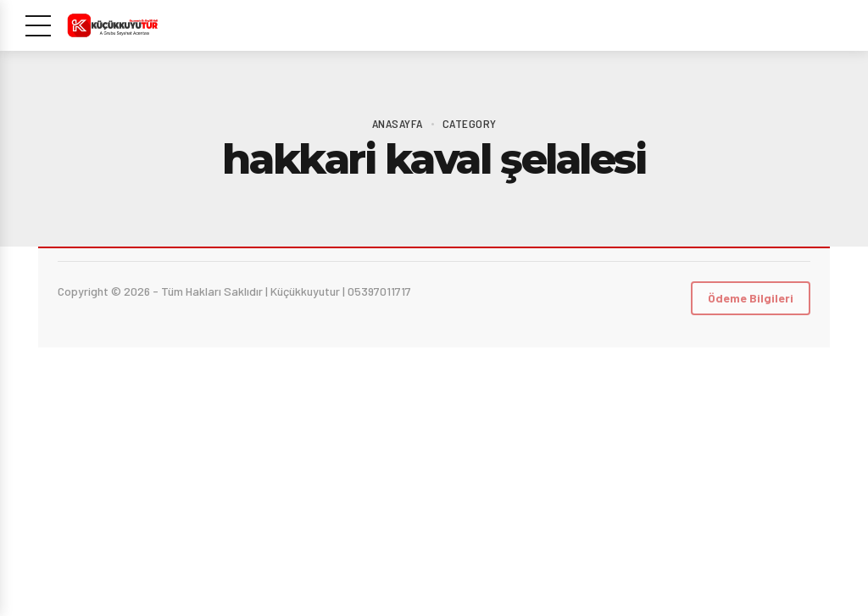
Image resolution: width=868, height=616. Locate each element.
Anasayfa (398, 123)
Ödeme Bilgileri (751, 298)
